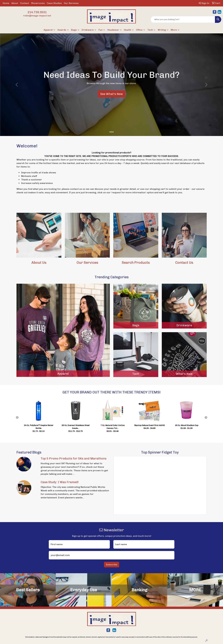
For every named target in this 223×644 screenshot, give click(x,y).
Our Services (71, 3)
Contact (25, 3)
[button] (17, 85)
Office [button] (139, 30)
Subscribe (112, 565)
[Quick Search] (183, 19)
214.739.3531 (37, 12)
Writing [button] (162, 30)
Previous (17, 418)
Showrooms (38, 3)
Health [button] (128, 30)
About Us (39, 263)
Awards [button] (62, 30)
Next (206, 418)
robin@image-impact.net (37, 16)
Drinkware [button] (88, 30)
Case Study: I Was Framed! (60, 482)
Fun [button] (100, 30)
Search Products (136, 263)
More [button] (174, 30)
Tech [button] (150, 30)
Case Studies (54, 3)
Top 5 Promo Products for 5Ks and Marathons (74, 458)
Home (6, 3)
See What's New (112, 94)
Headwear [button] (113, 30)
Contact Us (184, 263)
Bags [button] (74, 30)
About (15, 3)
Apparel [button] (48, 30)
